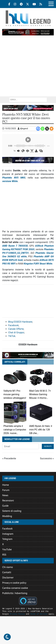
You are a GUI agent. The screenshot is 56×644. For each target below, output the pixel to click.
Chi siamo (8, 567)
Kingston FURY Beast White (38, 264)
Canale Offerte (16, 329)
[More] (52, 129)
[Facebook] (38, 129)
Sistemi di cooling (12, 511)
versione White (10, 181)
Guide (5, 506)
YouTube (7, 549)
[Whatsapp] (43, 129)
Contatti (7, 572)
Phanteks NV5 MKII (14, 178)
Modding (7, 516)
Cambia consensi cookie (15, 588)
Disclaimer (8, 578)
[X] (47, 129)
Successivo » (47, 458)
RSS (4, 555)
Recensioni (8, 500)
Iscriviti (48, 446)
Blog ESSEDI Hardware (20, 322)
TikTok (12, 336)
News (5, 495)
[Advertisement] (28, 67)
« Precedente (9, 458)
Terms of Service (31, 614)
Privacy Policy (10, 614)
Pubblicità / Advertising (15, 593)
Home (6, 485)
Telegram (7, 539)
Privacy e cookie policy (14, 583)
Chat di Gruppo (16, 332)
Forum (6, 490)
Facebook (13, 325)
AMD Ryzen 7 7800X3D (15, 246)
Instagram (8, 534)
